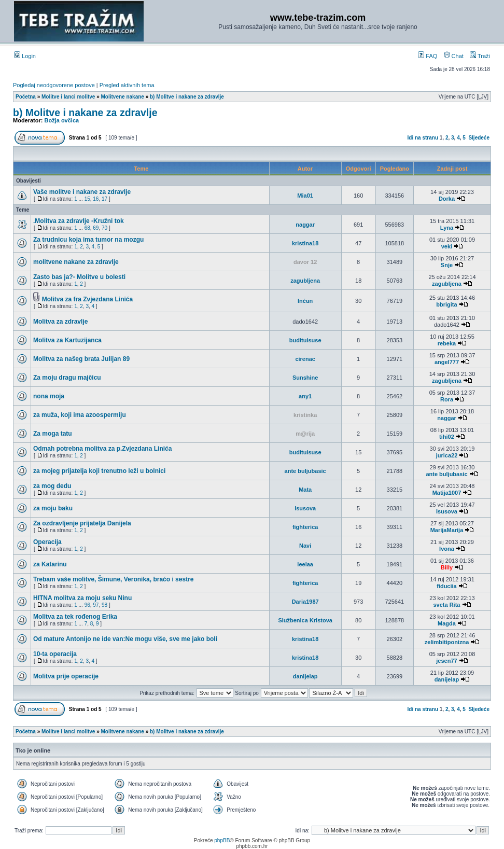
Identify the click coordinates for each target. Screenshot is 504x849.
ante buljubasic (305, 471)
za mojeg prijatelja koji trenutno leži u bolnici (99, 471)
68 (87, 228)
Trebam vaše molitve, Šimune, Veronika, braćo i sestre (113, 579)
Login (25, 56)
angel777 (447, 362)
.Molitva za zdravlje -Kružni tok (79, 221)
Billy (447, 567)
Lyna (447, 228)
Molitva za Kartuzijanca (67, 340)
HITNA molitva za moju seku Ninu (82, 598)
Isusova (305, 508)
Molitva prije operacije (66, 676)
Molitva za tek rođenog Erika (75, 617)
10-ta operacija (55, 654)
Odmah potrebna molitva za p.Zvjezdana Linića (102, 449)
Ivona (447, 549)
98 (104, 605)
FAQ (428, 56)
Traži (480, 56)
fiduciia (447, 586)
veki (447, 246)
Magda (447, 623)
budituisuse (305, 340)
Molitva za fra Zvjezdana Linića (87, 299)
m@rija (305, 434)
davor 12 (305, 262)
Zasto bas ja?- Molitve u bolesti (79, 277)
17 (104, 199)
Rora (447, 399)
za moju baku (53, 508)
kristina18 (305, 243)
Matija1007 (447, 493)
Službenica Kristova (305, 620)
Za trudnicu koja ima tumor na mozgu (88, 240)
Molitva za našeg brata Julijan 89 (81, 359)
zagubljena (305, 281)
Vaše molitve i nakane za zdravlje (82, 192)
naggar (305, 225)
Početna (26, 97)
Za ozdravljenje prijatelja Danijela (82, 523)
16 (96, 199)
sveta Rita (446, 605)
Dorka (447, 199)
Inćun (305, 301)
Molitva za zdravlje (60, 322)
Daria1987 (305, 602)
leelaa (305, 564)
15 (87, 199)
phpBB (222, 840)
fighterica (305, 527)
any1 (305, 396)
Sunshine (305, 378)
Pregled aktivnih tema (127, 85)
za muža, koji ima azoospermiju (80, 415)
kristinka (305, 415)
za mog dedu (52, 486)
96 (87, 605)
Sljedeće (479, 138)
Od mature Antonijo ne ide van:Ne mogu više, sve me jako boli (125, 639)
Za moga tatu (53, 434)
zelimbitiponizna (447, 642)
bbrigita (446, 304)
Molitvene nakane (123, 97)
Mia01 (305, 196)
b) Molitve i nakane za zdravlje (187, 97)
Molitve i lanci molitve (68, 97)
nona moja (49, 396)
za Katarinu (50, 564)
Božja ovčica (62, 120)
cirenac (305, 359)
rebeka (447, 343)
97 (96, 605)
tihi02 (447, 437)
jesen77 (446, 661)
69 (96, 228)
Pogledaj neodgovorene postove (54, 85)
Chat (454, 56)
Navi (305, 546)
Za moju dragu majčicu (67, 378)
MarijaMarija (447, 530)
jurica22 (447, 455)
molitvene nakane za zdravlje (76, 262)
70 (104, 228)
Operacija (47, 542)
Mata (305, 490)
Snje (447, 265)
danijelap (305, 676)
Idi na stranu (423, 138)
